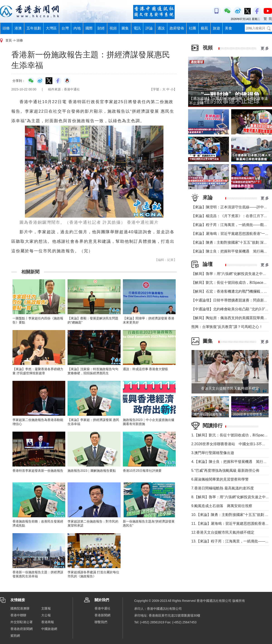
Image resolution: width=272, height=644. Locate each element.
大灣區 (51, 28)
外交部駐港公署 (22, 622)
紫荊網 (15, 636)
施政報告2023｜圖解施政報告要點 (92, 471)
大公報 (46, 615)
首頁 (9, 40)
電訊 (137, 28)
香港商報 (48, 622)
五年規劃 (34, 28)
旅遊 (216, 28)
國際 (89, 28)
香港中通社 (102, 608)
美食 (228, 28)
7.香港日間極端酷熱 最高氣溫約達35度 (223, 488)
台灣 (65, 28)
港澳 (18, 28)
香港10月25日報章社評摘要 (142, 471)
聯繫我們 (101, 622)
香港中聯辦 (18, 615)
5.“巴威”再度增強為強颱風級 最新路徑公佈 (225, 470)
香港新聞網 (102, 615)
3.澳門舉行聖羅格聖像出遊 (213, 453)
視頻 (113, 28)
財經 (101, 28)
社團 (192, 28)
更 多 (265, 48)
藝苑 (204, 28)
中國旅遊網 (49, 629)
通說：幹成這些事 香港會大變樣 (146, 369)
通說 (161, 28)
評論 (149, 28)
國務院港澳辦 (20, 608)
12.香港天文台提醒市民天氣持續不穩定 (223, 532)
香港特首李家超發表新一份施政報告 (38, 471)
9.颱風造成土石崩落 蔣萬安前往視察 (222, 506)
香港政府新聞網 (22, 629)
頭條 (6, 28)
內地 (77, 28)
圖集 (125, 28)
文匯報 (46, 608)
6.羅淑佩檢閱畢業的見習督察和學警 (220, 479)
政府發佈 (177, 28)
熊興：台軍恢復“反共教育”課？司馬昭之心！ (227, 327)
